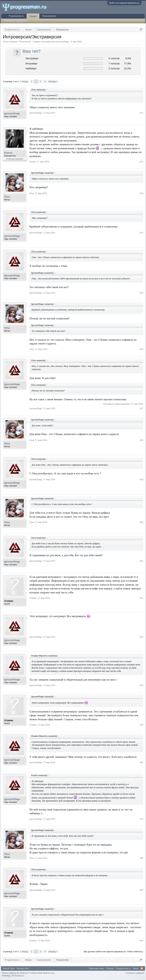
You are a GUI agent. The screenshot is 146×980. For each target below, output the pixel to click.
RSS (142, 968)
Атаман (9, 601)
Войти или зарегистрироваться (124, 3)
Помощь (110, 968)
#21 (141, 113)
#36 (141, 762)
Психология (25, 42)
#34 (141, 685)
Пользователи (49, 16)
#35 (141, 725)
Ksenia (8, 153)
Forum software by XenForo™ (28, 973)
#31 (141, 561)
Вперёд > (53, 81)
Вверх (136, 968)
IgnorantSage (63, 42)
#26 (141, 349)
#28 (141, 440)
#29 (141, 479)
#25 (141, 293)
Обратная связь (96, 968)
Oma (7, 197)
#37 (141, 819)
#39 (141, 890)
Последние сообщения (15, 21)
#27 (141, 408)
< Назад (24, 81)
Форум (33, 16)
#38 (141, 858)
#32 (141, 598)
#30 (141, 522)
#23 (141, 193)
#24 (141, 233)
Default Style (9, 968)
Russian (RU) (23, 968)
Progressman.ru (16, 16)
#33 (141, 637)
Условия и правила (135, 973)
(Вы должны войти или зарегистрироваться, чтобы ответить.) (113, 952)
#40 (141, 941)
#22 (141, 162)
